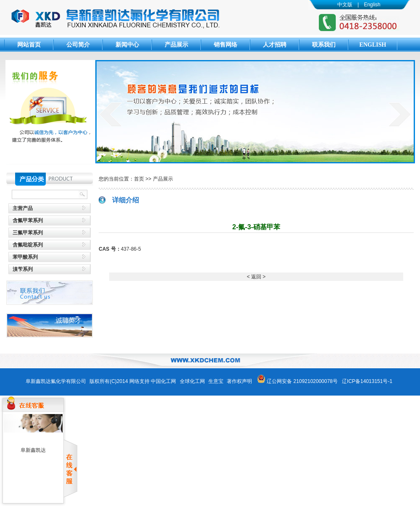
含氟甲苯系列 (28, 220)
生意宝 (216, 381)
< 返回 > (256, 277)
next (400, 114)
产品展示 (176, 45)
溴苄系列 (23, 269)
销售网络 (226, 45)
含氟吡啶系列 (28, 245)
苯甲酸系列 (25, 257)
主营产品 (23, 208)
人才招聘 (275, 45)
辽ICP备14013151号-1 (367, 381)
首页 (139, 179)
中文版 (345, 5)
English (372, 5)
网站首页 (29, 45)
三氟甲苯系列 (28, 233)
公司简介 (78, 45)
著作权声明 (239, 381)
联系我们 (324, 45)
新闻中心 (127, 45)
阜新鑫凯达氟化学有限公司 (56, 381)
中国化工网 (163, 381)
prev (111, 114)
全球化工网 (192, 381)
